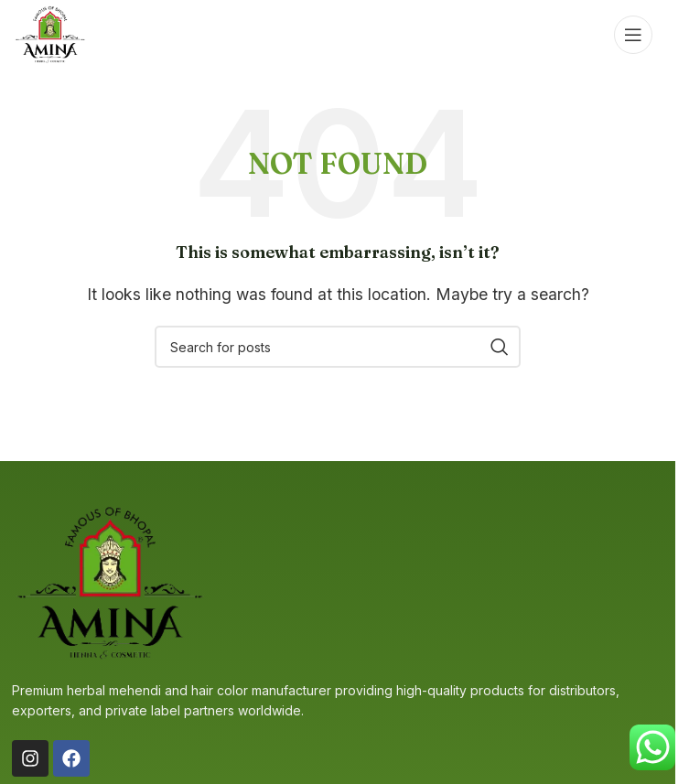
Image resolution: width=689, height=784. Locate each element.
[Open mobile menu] (633, 35)
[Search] (338, 347)
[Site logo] (50, 33)
